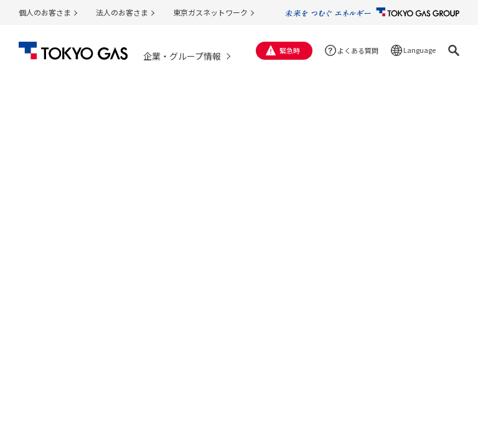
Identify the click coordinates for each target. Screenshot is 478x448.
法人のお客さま (122, 12)
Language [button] (419, 50)
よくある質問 (358, 50)
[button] (454, 50)
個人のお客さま (45, 12)
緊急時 (290, 50)
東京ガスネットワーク (210, 12)
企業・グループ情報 (182, 56)
